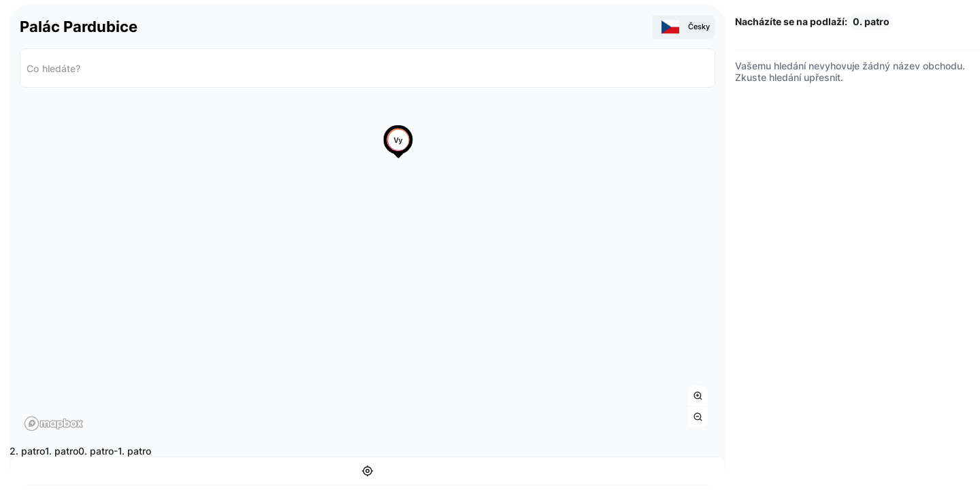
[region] (367, 266)
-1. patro (132, 450)
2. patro (27, 450)
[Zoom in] (698, 395)
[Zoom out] (698, 416)
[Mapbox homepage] (54, 423)
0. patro (96, 450)
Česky (686, 27)
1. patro (62, 450)
